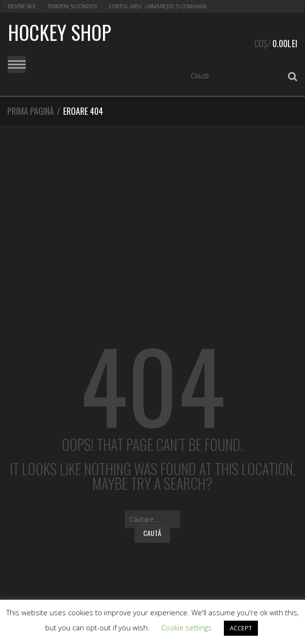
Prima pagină (31, 111)
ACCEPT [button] (241, 628)
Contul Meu (126, 6)
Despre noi (22, 6)
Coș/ (276, 42)
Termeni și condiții (72, 6)
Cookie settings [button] (186, 627)
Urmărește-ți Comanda (176, 6)
